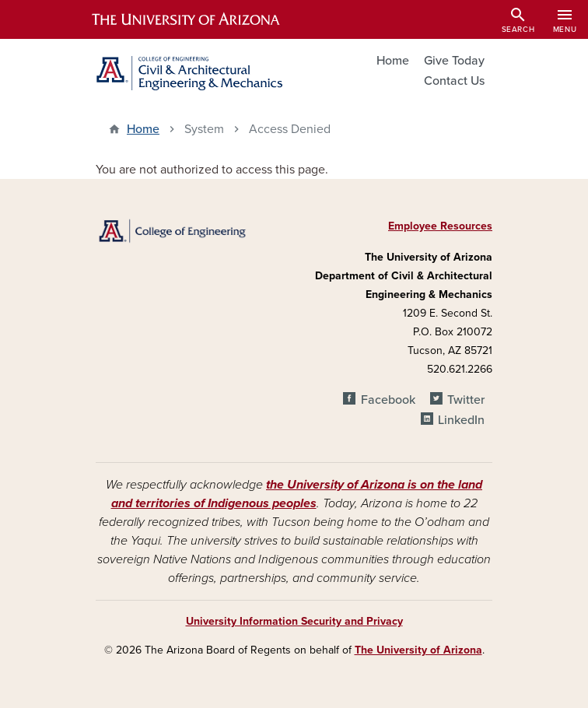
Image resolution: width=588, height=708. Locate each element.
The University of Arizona (418, 650)
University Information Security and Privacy (294, 621)
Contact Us (454, 81)
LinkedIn (461, 420)
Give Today (454, 61)
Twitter (466, 400)
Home (393, 61)
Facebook (388, 400)
